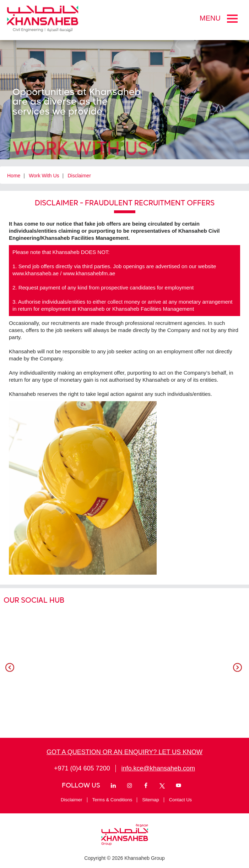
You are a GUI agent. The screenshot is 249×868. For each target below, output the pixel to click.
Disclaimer (79, 176)
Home (14, 176)
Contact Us (180, 800)
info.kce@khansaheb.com (158, 768)
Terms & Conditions (112, 800)
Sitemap (151, 800)
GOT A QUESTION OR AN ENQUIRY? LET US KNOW (124, 752)
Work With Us (44, 176)
